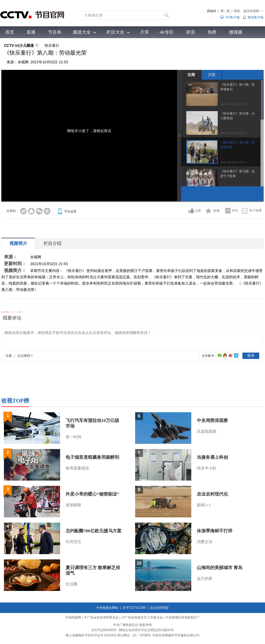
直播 (31, 32)
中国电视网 (73, 617)
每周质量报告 (77, 468)
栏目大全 (115, 32)
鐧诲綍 (212, 11)
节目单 (55, 32)
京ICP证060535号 (104, 630)
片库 (145, 32)
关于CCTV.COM (134, 608)
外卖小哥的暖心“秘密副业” (92, 494)
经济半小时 (207, 468)
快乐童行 (52, 45)
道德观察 (73, 505)
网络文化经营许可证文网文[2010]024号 (146, 630)
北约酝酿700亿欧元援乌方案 (94, 531)
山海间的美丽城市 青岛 (220, 568)
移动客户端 (256, 17)
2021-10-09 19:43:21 (234, 133)
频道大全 (82, 32)
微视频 (236, 32)
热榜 (212, 32)
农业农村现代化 (212, 494)
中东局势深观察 (212, 421)
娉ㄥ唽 (225, 11)
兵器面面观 (207, 431)
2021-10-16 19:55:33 (234, 104)
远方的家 (205, 579)
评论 (235, 210)
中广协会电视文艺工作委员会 (142, 617)
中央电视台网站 (107, 608)
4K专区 (167, 32)
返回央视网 (253, 11)
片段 (212, 75)
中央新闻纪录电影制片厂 (183, 617)
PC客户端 (233, 17)
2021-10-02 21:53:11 (233, 162)
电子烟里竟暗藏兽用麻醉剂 (92, 457)
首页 (10, 32)
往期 (191, 75)
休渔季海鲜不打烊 (215, 531)
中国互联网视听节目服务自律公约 (176, 635)
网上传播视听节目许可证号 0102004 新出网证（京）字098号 (108, 635)
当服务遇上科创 (212, 457)
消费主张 (205, 542)
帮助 (237, 11)
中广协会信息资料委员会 (101, 617)
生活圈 (71, 584)
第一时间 (73, 437)
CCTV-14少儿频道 (19, 45)
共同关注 (73, 542)
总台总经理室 (159, 608)
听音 (191, 32)
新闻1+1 (204, 505)
